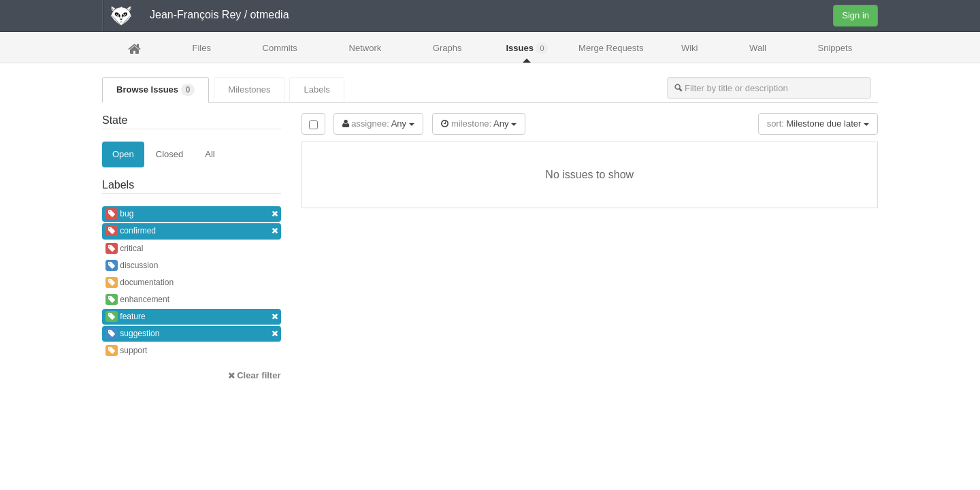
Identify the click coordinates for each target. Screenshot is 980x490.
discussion (132, 265)
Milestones (249, 89)
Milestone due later (818, 124)
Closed (169, 154)
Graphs (447, 48)
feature (192, 317)
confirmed (192, 231)
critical (124, 248)
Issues (527, 48)
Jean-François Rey (195, 15)
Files (201, 48)
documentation (140, 282)
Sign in (855, 15)
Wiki (690, 48)
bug (192, 214)
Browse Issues (156, 90)
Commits (280, 48)
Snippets (835, 48)
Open (123, 154)
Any (378, 124)
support (126, 350)
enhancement (137, 299)
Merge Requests (611, 52)
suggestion (192, 334)
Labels (316, 89)
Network (365, 48)
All (210, 154)
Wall (758, 48)
